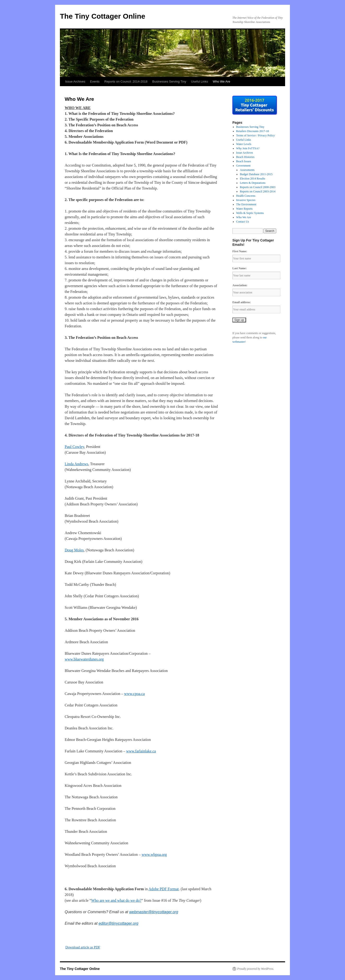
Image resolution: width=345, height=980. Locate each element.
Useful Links (199, 81)
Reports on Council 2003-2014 (258, 191)
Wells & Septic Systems (250, 213)
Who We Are (221, 81)
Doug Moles (74, 550)
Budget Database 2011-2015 (256, 174)
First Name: (240, 251)
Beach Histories (245, 157)
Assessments (247, 170)
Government (243, 166)
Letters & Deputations (253, 183)
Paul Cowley (74, 447)
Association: (240, 285)
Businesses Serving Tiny (169, 81)
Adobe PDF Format (164, 889)
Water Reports (244, 209)
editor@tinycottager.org (118, 923)
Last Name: (240, 268)
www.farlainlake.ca (141, 751)
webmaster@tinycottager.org (154, 912)
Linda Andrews (76, 464)
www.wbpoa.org (154, 854)
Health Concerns (246, 196)
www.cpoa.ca (134, 694)
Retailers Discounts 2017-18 (253, 131)
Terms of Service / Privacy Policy (256, 135)
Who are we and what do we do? (116, 900)
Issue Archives (75, 81)
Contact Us (243, 222)
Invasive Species (246, 200)
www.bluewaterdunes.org (84, 659)
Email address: (242, 302)
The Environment (246, 204)
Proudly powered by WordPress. (256, 969)
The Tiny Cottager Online (103, 16)
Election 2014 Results (252, 179)
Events (95, 81)
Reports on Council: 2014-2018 (126, 81)
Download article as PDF (83, 947)
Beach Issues (244, 161)
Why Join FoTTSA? (248, 148)
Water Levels (244, 144)
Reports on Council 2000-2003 (258, 187)
